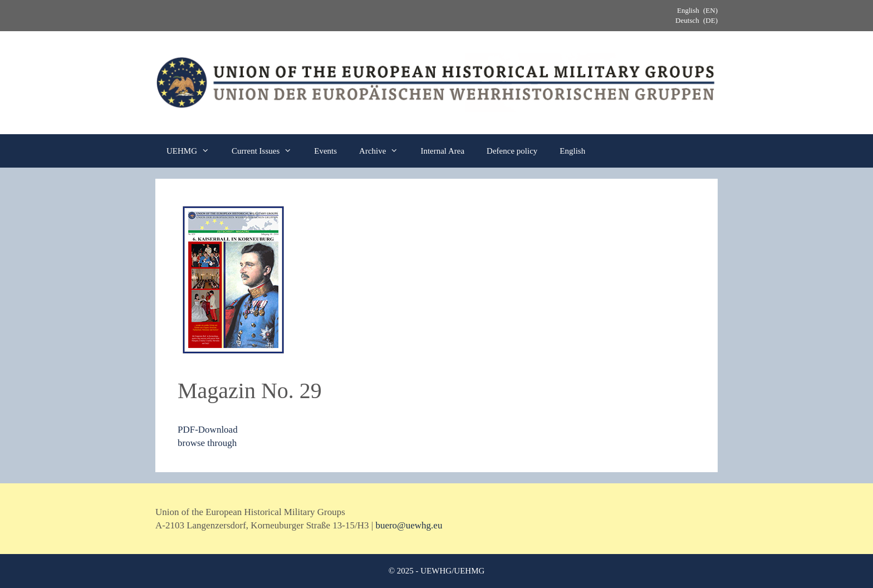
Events (325, 151)
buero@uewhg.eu (409, 525)
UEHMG (193, 151)
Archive (384, 151)
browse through (207, 443)
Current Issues (267, 151)
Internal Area (442, 151)
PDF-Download (208, 430)
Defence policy (512, 151)
